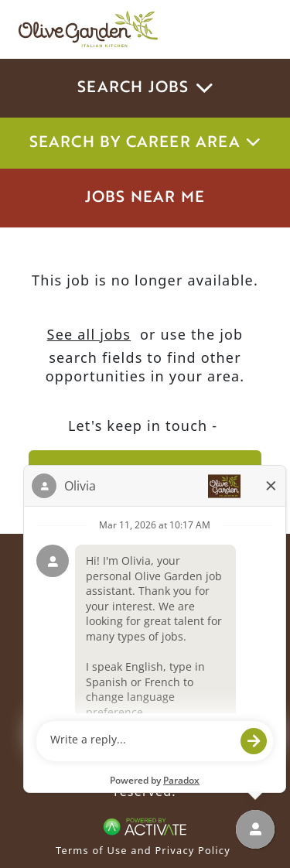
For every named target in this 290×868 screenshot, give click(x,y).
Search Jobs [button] (145, 88)
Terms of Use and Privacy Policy (143, 850)
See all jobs (89, 334)
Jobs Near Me (145, 198)
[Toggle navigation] (250, 29)
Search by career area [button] (145, 143)
